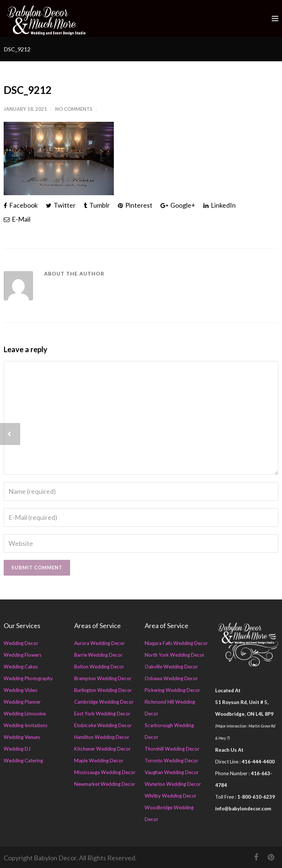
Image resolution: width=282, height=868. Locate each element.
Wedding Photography (28, 678)
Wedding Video (21, 690)
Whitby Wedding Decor (171, 796)
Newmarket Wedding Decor (105, 784)
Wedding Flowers (23, 655)
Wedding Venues (22, 737)
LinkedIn (220, 205)
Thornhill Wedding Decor (172, 749)
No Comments (74, 109)
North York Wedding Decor (175, 655)
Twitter (61, 205)
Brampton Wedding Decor (103, 678)
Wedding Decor (21, 643)
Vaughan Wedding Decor (172, 772)
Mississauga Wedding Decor (105, 772)
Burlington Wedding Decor (103, 690)
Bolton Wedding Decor (99, 667)
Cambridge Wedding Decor (104, 702)
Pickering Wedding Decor (172, 690)
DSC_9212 (28, 90)
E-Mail (17, 219)
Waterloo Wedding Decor (173, 784)
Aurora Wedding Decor (100, 643)
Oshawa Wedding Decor (171, 678)
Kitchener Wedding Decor (102, 749)
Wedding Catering (23, 761)
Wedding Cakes (21, 667)
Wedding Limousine (25, 714)
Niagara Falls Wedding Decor (176, 643)
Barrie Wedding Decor (98, 655)
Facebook (21, 205)
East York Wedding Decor (102, 714)
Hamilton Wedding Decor (102, 737)
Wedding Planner (22, 702)
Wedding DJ (17, 749)
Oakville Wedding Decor (171, 667)
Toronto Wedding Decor (171, 761)
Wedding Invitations (26, 725)
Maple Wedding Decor (99, 761)
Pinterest (135, 205)
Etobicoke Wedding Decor (103, 725)
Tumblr (97, 205)
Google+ (178, 205)
